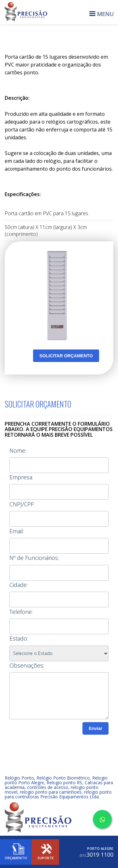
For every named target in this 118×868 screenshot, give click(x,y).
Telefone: (21, 612)
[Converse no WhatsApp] (102, 819)
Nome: (18, 450)
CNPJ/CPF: (22, 504)
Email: (17, 531)
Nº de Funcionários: (34, 558)
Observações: (27, 665)
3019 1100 (97, 855)
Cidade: (19, 585)
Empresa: (21, 477)
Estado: (19, 638)
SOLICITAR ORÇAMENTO (66, 356)
